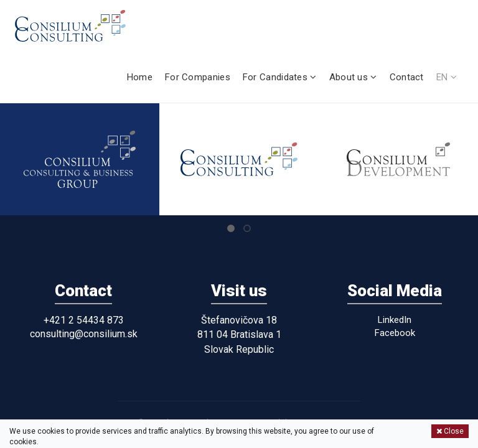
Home (140, 77)
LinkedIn (395, 320)
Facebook (395, 333)
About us (353, 77)
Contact (407, 77)
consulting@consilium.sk (84, 334)
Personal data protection (293, 422)
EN (447, 77)
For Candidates (280, 77)
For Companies (198, 77)
